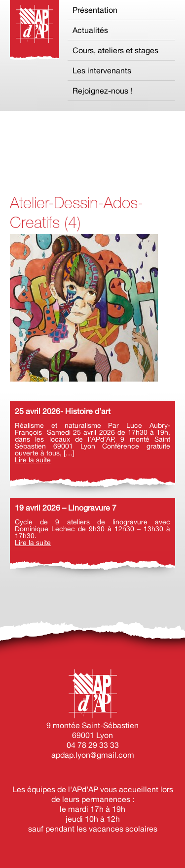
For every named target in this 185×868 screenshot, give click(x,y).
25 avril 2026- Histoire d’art (63, 411)
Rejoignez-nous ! (102, 91)
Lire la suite (33, 460)
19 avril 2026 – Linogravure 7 (66, 508)
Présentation (95, 10)
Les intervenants (102, 70)
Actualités (90, 30)
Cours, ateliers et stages (115, 50)
